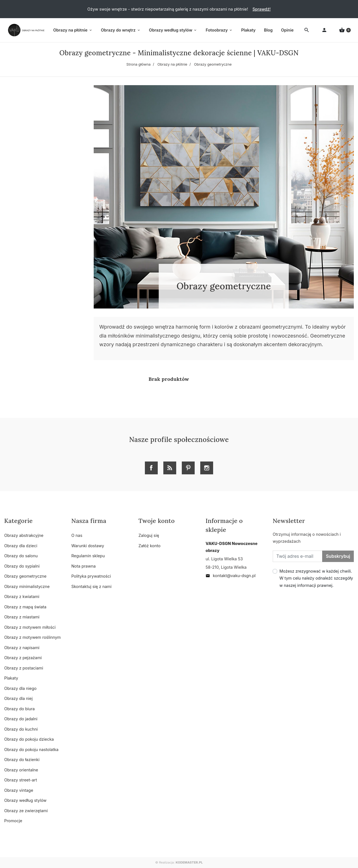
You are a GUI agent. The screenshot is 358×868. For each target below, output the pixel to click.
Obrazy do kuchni (21, 729)
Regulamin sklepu (88, 556)
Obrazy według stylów (25, 800)
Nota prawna (83, 566)
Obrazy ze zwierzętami (26, 811)
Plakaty (11, 678)
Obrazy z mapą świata (25, 607)
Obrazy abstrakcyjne (24, 535)
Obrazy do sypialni (22, 566)
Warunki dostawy (88, 546)
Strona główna (139, 64)
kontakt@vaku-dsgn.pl (231, 576)
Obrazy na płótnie (172, 64)
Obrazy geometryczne (25, 576)
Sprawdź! (262, 9)
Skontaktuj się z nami (91, 586)
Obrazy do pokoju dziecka (29, 739)
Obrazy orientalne (21, 770)
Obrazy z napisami (22, 648)
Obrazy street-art (21, 780)
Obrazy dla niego (20, 688)
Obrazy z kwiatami (22, 596)
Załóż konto (149, 546)
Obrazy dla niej (18, 698)
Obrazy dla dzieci (21, 546)
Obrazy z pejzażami (23, 658)
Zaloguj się (149, 535)
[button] (345, 30)
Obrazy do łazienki (22, 760)
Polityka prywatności (91, 576)
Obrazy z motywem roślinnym (32, 637)
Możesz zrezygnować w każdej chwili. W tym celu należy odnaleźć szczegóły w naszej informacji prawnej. (316, 578)
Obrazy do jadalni (21, 719)
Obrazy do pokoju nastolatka (31, 749)
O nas (77, 535)
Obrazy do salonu (21, 556)
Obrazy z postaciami (24, 668)
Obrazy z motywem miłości (30, 627)
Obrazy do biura (19, 709)
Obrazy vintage (19, 790)
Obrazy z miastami (22, 617)
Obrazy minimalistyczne (27, 586)
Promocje (13, 821)
